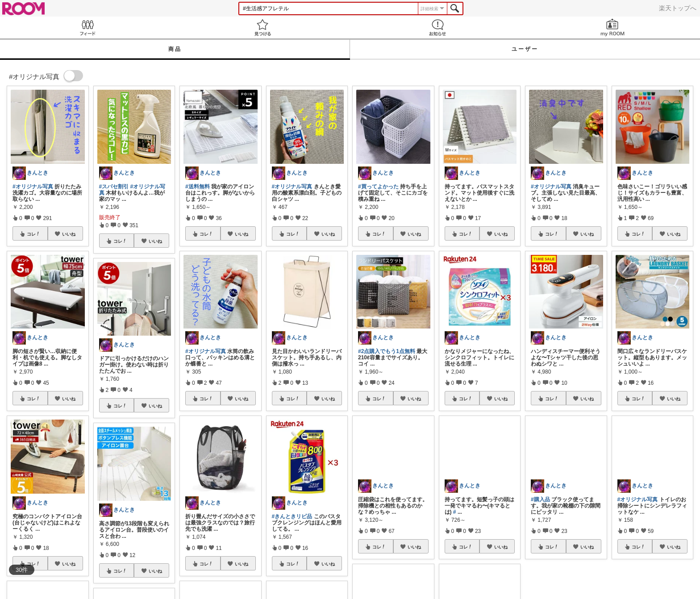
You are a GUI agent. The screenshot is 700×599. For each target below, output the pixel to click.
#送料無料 (198, 187)
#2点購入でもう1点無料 (387, 351)
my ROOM (612, 27)
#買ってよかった (378, 187)
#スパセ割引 (114, 187)
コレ (33, 234)
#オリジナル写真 (33, 187)
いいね (69, 234)
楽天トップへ (678, 8)
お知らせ (437, 27)
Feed (87, 27)
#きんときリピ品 (292, 516)
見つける (262, 27)
